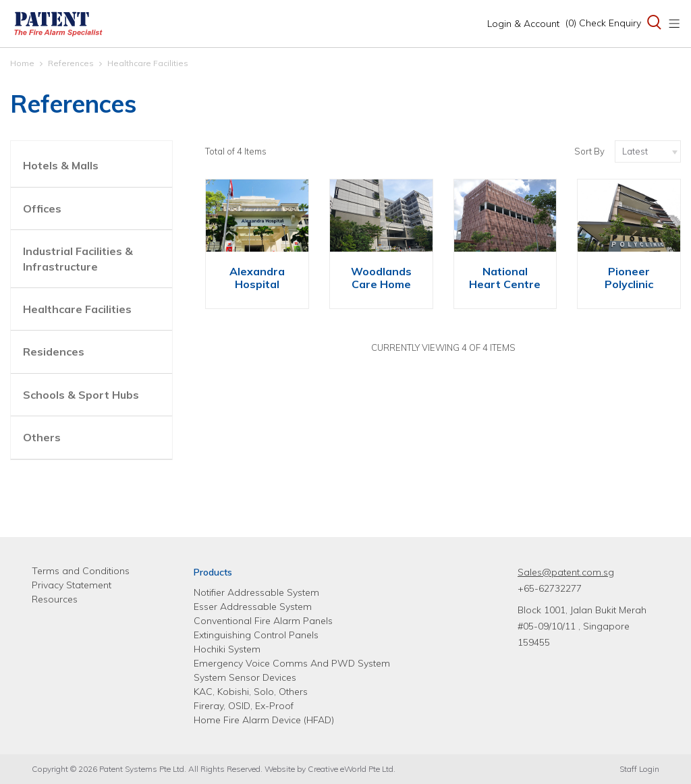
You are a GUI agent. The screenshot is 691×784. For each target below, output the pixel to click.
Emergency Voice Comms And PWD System (292, 663)
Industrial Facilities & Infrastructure (78, 258)
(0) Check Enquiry (603, 23)
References (71, 63)
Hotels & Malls (61, 165)
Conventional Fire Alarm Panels (263, 621)
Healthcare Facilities (148, 63)
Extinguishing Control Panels (256, 635)
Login (523, 24)
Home (22, 63)
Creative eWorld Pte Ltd (351, 769)
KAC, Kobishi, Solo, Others (251, 692)
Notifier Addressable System (256, 592)
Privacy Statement (72, 585)
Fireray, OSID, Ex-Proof (244, 706)
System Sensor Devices (245, 677)
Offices (42, 208)
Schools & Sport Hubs (81, 395)
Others (42, 437)
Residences (54, 352)
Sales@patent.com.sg (566, 572)
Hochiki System (227, 649)
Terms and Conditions (81, 571)
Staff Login (639, 769)
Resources (55, 599)
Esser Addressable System (253, 607)
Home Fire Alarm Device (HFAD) (264, 720)
